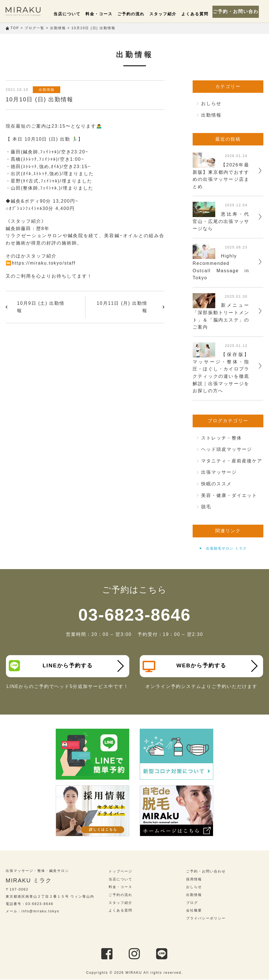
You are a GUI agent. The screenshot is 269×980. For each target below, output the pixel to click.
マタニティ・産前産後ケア (232, 461)
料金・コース (106, 14)
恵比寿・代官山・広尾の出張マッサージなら (221, 221)
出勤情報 (48, 90)
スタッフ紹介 (166, 14)
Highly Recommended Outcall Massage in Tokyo (221, 267)
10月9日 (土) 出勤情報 (41, 307)
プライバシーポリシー (206, 919)
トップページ (120, 872)
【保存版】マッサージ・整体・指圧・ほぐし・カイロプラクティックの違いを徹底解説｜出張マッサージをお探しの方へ (221, 373)
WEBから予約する (185, 666)
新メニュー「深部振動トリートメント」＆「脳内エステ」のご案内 (221, 316)
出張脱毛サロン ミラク (226, 548)
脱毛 (206, 507)
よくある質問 (196, 14)
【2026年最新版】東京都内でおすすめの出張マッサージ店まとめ (221, 176)
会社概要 (194, 911)
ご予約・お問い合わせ (238, 11)
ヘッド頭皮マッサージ (227, 449)
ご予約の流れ (136, 14)
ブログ (192, 903)
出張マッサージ (219, 472)
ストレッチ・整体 (221, 438)
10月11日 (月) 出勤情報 (122, 307)
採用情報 (194, 880)
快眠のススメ (216, 484)
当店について (76, 14)
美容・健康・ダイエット (229, 495)
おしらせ (211, 103)
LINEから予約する (51, 666)
